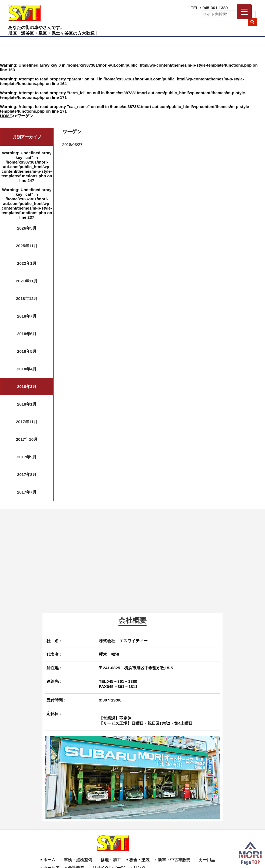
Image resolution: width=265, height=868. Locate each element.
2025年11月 (27, 246)
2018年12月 (27, 298)
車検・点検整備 (78, 860)
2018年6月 (27, 334)
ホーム (49, 860)
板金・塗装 (139, 860)
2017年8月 (27, 474)
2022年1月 (27, 263)
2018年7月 (27, 316)
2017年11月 (27, 422)
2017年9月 (27, 457)
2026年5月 (27, 228)
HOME (6, 116)
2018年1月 (27, 404)
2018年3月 (27, 386)
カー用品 (207, 860)
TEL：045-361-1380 (209, 8)
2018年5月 (27, 351)
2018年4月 (27, 369)
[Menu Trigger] (244, 12)
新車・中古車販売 (174, 860)
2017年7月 (27, 492)
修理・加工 (111, 860)
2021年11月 (27, 281)
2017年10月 (27, 439)
